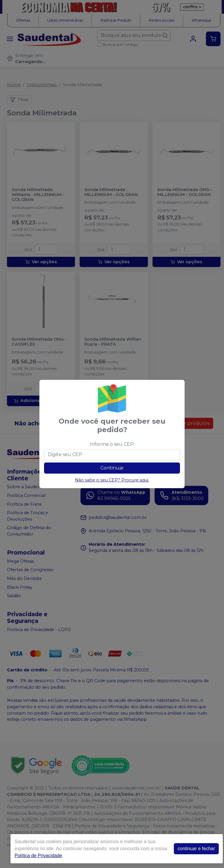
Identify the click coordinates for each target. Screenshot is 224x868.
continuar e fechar (196, 849)
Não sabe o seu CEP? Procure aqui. (112, 480)
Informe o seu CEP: (112, 444)
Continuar (112, 468)
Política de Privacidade (38, 856)
